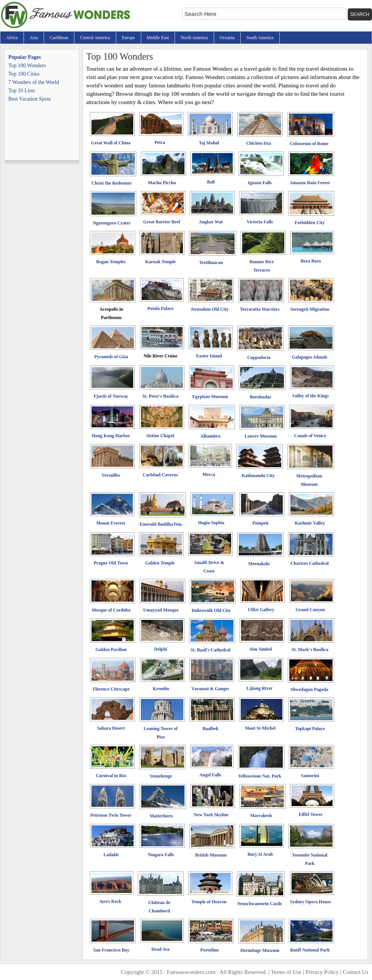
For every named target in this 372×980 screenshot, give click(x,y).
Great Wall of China (111, 143)
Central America (95, 38)
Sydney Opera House (311, 902)
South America (260, 38)
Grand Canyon (310, 610)
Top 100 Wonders (27, 66)
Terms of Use (286, 972)
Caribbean (59, 38)
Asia (34, 38)
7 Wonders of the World (34, 82)
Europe (128, 38)
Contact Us (355, 972)
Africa (12, 38)
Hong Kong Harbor (111, 436)
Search (360, 14)
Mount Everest (111, 523)
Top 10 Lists (22, 91)
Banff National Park (310, 950)
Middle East (158, 38)
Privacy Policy (322, 972)
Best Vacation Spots (30, 99)
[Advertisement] (42, 135)
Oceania (227, 38)
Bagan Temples (111, 262)
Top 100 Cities (24, 74)
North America (194, 38)
